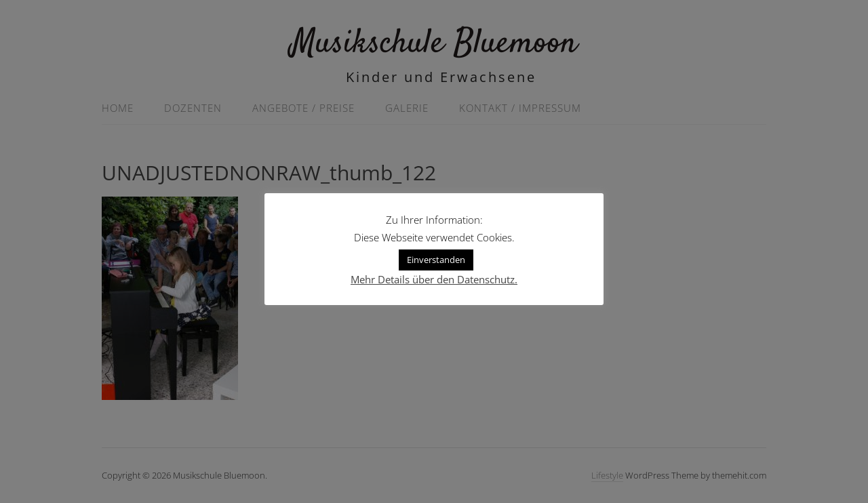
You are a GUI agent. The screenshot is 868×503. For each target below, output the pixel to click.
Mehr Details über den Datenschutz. (434, 279)
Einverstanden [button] (436, 260)
